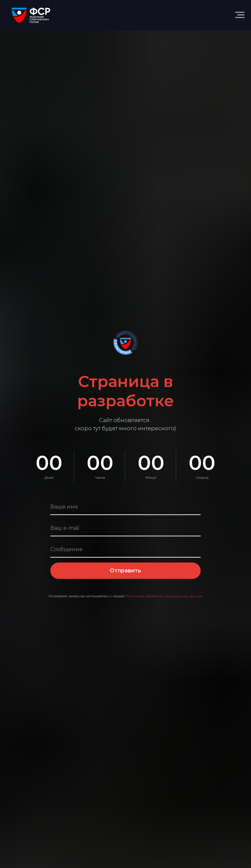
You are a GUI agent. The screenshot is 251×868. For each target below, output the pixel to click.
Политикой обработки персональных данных (164, 596)
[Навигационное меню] (240, 15)
